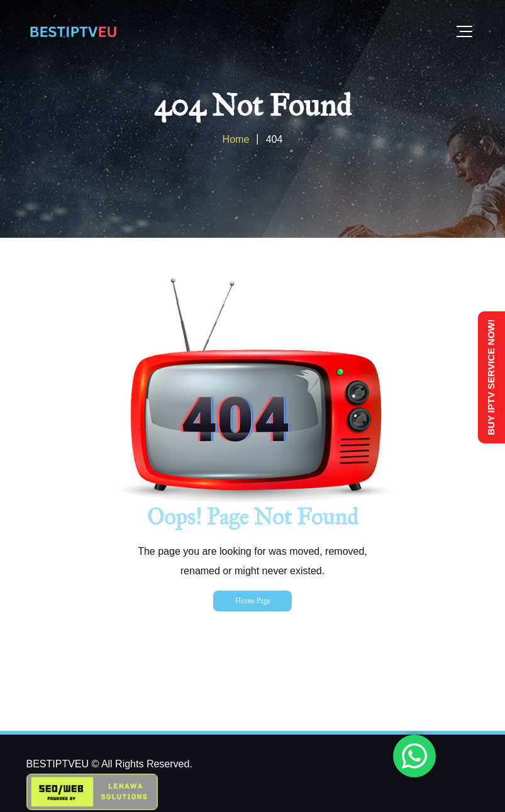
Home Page (252, 601)
